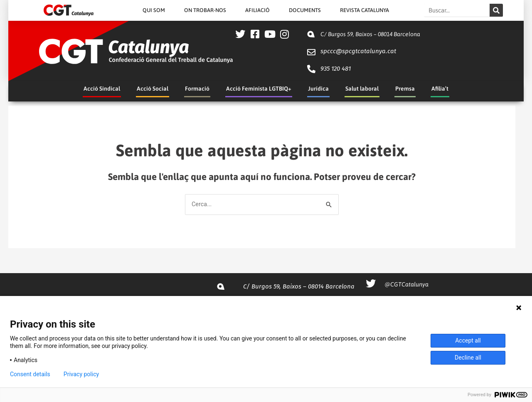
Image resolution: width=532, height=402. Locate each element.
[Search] (496, 10)
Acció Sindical (102, 89)
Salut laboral (362, 89)
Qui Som (154, 10)
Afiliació (257, 10)
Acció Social (153, 89)
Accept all (468, 340)
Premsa (405, 89)
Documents (305, 10)
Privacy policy (81, 374)
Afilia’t (440, 89)
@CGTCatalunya (407, 285)
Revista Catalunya (365, 10)
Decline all (468, 358)
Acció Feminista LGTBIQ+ (259, 89)
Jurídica (318, 89)
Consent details (30, 374)
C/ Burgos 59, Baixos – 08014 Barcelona (370, 34)
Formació (197, 89)
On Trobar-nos (205, 10)
